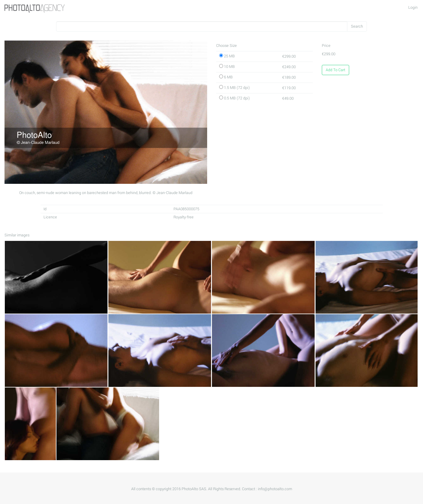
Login (413, 8)
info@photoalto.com (275, 489)
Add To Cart (335, 70)
